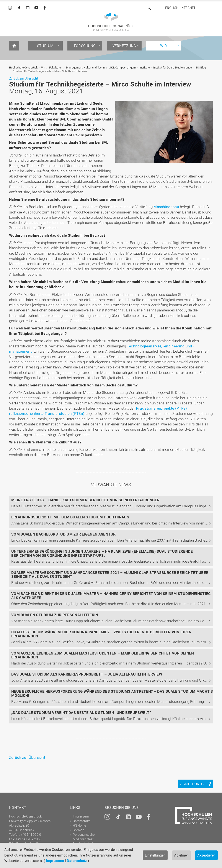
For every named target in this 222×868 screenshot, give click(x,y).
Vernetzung (124, 46)
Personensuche (84, 835)
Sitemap (78, 830)
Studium (45, 46)
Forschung (85, 46)
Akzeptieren (206, 855)
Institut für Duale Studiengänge (172, 67)
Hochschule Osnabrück (23, 67)
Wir (164, 46)
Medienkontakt (83, 839)
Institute (144, 67)
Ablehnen (181, 855)
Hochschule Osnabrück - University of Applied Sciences (111, 22)
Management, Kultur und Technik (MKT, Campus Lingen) (101, 67)
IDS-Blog (201, 67)
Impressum (55, 861)
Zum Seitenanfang (193, 784)
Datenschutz (77, 861)
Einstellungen (155, 855)
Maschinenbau (166, 207)
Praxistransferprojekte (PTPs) (162, 408)
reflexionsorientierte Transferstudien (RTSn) (47, 413)
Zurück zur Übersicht (24, 78)
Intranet (188, 8)
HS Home (79, 825)
